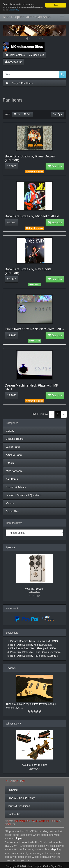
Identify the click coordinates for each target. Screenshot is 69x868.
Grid (28, 114)
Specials (11, 547)
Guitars (10, 431)
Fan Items (27, 83)
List (17, 114)
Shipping (13, 790)
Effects (10, 463)
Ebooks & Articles (16, 487)
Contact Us (14, 814)
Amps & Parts (14, 455)
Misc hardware (14, 471)
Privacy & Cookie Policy (21, 798)
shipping (18, 838)
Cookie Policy (14, 10)
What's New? (13, 724)
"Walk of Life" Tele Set (34, 765)
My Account (13, 62)
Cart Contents (15, 55)
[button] (8, 31)
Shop (15, 83)
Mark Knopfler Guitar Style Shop (27, 17)
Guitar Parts (13, 447)
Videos (10, 503)
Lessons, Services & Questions (24, 495)
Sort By (58, 114)
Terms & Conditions (19, 806)
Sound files (12, 511)
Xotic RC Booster (34, 589)
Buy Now (55, 166)
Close (56, 5)
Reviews (11, 668)
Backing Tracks (15, 439)
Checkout (37, 55)
